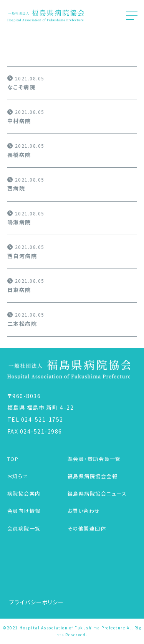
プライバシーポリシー (37, 602)
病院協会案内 (24, 493)
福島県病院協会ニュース (97, 493)
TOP (13, 459)
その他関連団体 (87, 528)
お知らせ (18, 476)
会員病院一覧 (24, 528)
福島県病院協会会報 (93, 476)
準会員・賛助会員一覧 (94, 459)
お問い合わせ (84, 511)
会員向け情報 (24, 511)
